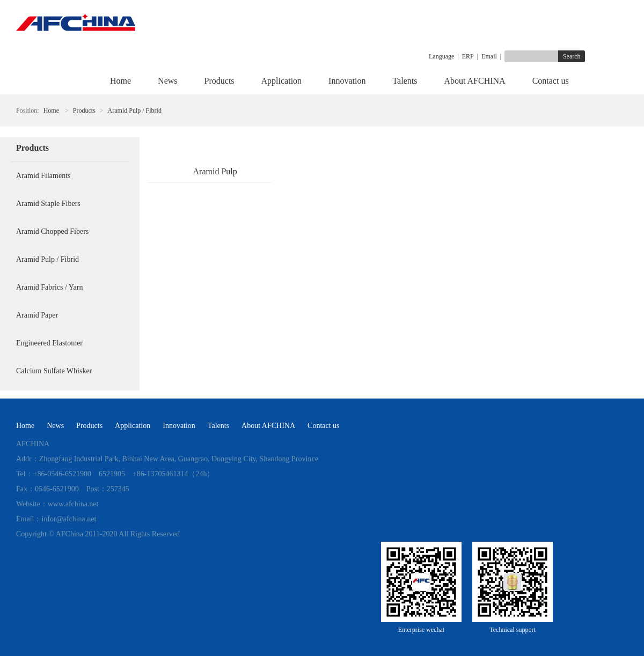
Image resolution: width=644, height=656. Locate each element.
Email (489, 56)
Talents (405, 81)
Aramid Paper (37, 315)
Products (219, 81)
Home (120, 81)
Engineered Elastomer (49, 343)
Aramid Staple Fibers (48, 204)
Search (572, 56)
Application (282, 81)
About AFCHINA (474, 81)
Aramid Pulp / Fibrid (135, 110)
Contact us (551, 81)
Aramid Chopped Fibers (52, 231)
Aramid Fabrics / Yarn (49, 287)
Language (441, 56)
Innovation (347, 81)
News (167, 81)
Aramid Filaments (43, 176)
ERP (468, 56)
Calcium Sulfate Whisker (54, 371)
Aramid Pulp (215, 171)
